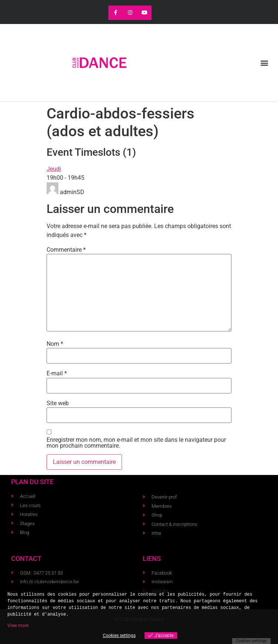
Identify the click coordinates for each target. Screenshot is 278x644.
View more (18, 626)
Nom (55, 344)
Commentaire (66, 250)
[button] (265, 63)
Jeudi (54, 169)
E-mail (57, 373)
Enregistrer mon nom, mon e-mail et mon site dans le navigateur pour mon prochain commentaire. (136, 443)
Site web (58, 403)
